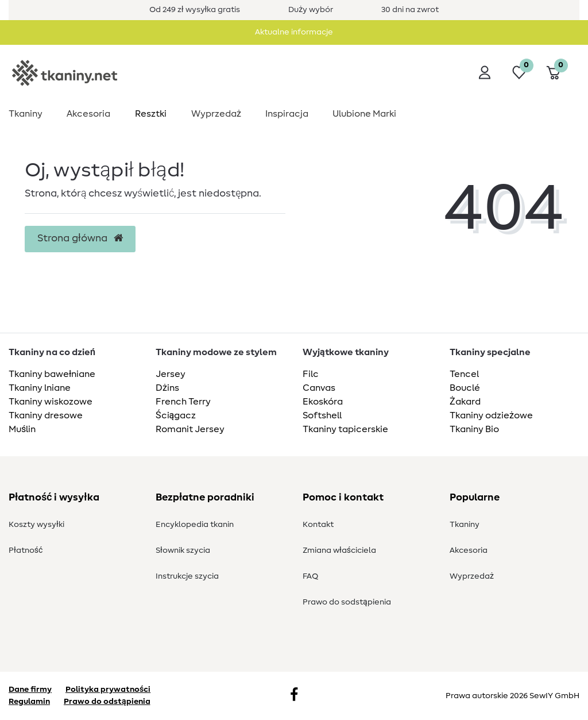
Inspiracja (287, 114)
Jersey (171, 374)
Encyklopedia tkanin (195, 525)
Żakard (465, 402)
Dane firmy (30, 690)
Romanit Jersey (190, 429)
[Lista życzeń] (519, 72)
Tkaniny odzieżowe (491, 415)
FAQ (310, 576)
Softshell (322, 415)
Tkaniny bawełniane (52, 374)
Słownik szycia (183, 550)
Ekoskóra (323, 402)
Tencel (464, 374)
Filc (311, 374)
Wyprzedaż (216, 114)
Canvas (319, 388)
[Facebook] (294, 696)
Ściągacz (176, 415)
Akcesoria (88, 114)
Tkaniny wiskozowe (51, 402)
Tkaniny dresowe (46, 415)
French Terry (183, 402)
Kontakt (318, 525)
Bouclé (465, 388)
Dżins (167, 388)
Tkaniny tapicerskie (345, 429)
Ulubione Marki (364, 114)
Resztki (151, 114)
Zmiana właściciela (339, 550)
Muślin (22, 429)
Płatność (26, 550)
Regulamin (29, 702)
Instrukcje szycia (187, 576)
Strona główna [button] (80, 238)
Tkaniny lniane (40, 388)
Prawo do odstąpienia (107, 702)
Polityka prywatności (108, 690)
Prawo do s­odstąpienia (347, 602)
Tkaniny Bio (474, 429)
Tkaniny (26, 114)
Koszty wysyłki (36, 525)
